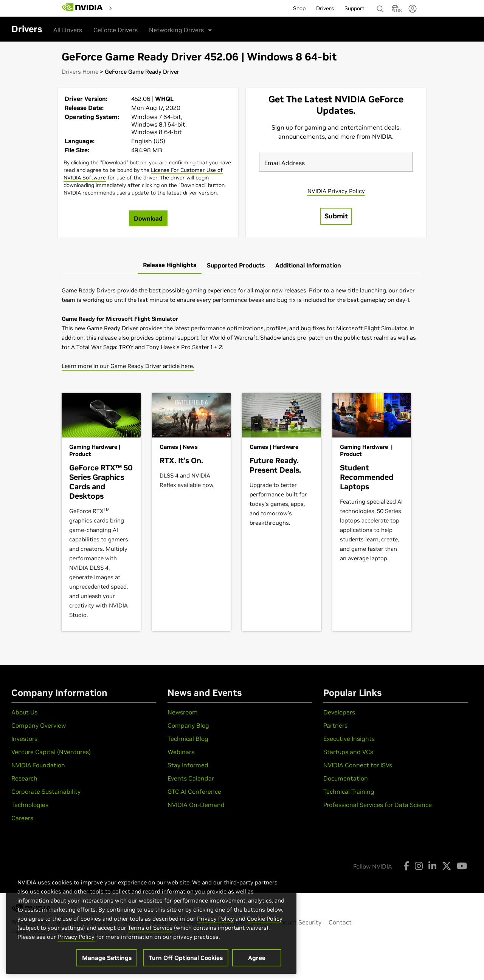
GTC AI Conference (194, 791)
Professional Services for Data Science (378, 805)
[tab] (170, 265)
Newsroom (183, 712)
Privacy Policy (216, 919)
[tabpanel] (242, 328)
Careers (22, 818)
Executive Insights (349, 739)
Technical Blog (188, 739)
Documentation (346, 778)
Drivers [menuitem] (325, 8)
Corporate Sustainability (46, 791)
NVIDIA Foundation (38, 765)
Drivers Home (80, 72)
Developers (339, 712)
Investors (24, 739)
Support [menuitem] (354, 8)
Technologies (30, 805)
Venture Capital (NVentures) (51, 752)
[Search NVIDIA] (380, 7)
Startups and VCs (348, 752)
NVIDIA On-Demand (196, 805)
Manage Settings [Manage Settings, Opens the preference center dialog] (107, 958)
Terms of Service (150, 928)
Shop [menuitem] (299, 8)
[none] (378, 5)
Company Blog (188, 725)
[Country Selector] (395, 11)
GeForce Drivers (116, 30)
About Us (24, 712)
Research (24, 778)
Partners (335, 725)
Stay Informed (188, 765)
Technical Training (349, 791)
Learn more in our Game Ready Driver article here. (128, 366)
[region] (151, 918)
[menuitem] (129, 8)
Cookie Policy (265, 919)
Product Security (298, 922)
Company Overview (39, 725)
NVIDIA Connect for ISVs (358, 765)
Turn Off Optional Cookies (186, 958)
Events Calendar (191, 778)
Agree (257, 958)
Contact (340, 922)
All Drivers (68, 30)
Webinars (181, 752)
